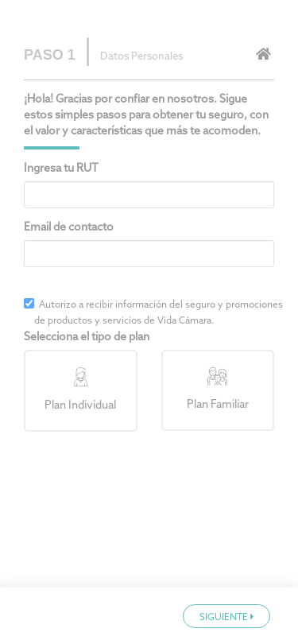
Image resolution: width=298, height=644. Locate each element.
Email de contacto (69, 228)
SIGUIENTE (227, 618)
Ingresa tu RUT (61, 169)
